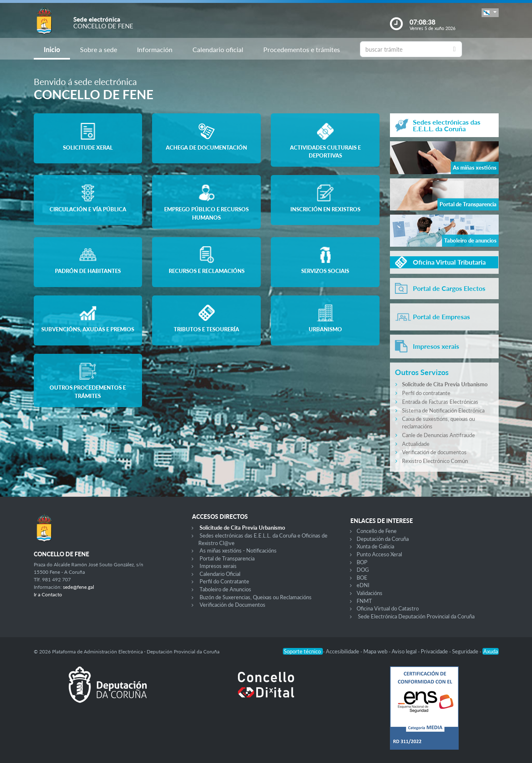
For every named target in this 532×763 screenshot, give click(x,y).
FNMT (364, 601)
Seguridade (466, 651)
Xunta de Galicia (375, 546)
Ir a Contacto (48, 594)
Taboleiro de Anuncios (225, 589)
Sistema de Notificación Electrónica (443, 410)
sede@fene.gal (79, 587)
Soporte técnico (303, 651)
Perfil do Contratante (224, 581)
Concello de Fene (377, 531)
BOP (362, 562)
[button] (490, 13)
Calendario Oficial (220, 574)
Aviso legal (405, 651)
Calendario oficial (218, 49)
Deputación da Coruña (383, 539)
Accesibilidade (343, 651)
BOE (362, 578)
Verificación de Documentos (232, 605)
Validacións (370, 593)
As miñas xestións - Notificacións (238, 550)
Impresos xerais (218, 566)
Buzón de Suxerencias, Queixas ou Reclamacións (256, 597)
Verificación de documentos (434, 452)
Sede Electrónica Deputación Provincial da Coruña (416, 616)
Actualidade (416, 444)
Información (155, 49)
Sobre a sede (99, 49)
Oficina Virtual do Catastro (388, 608)
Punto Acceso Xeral (379, 554)
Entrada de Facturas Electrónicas (440, 402)
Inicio (52, 49)
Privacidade (435, 651)
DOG (363, 570)
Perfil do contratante (426, 393)
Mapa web (376, 651)
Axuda (491, 651)
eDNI (363, 585)
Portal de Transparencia (227, 558)
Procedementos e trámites (302, 49)
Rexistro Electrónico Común (435, 461)
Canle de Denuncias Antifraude (438, 435)
